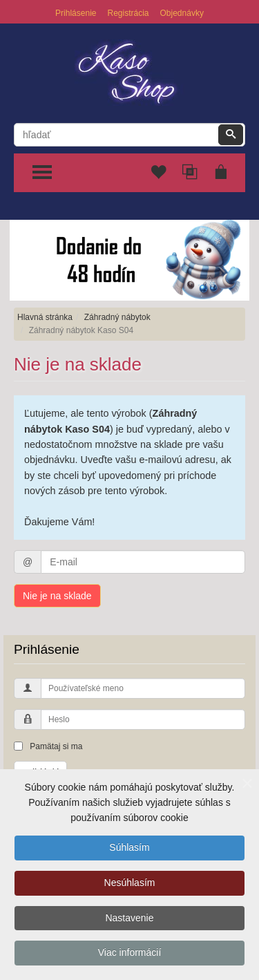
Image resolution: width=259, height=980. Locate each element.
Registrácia (128, 13)
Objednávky (182, 13)
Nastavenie (129, 919)
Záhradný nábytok (117, 317)
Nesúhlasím (130, 884)
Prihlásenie (76, 13)
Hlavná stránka (45, 317)
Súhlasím (129, 849)
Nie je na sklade (57, 596)
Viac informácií (130, 954)
